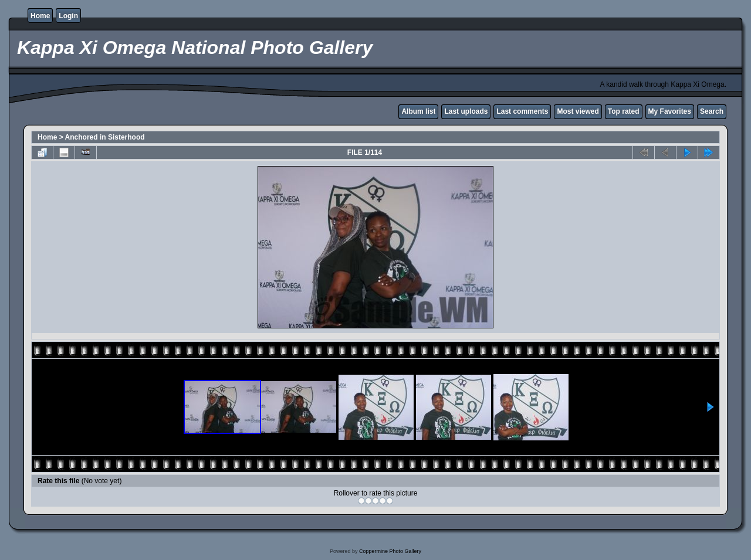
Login (68, 16)
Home (40, 16)
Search (712, 111)
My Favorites (670, 111)
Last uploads (466, 111)
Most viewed (578, 111)
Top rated (624, 111)
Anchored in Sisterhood (105, 137)
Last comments (522, 111)
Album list (418, 111)
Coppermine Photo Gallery (390, 551)
